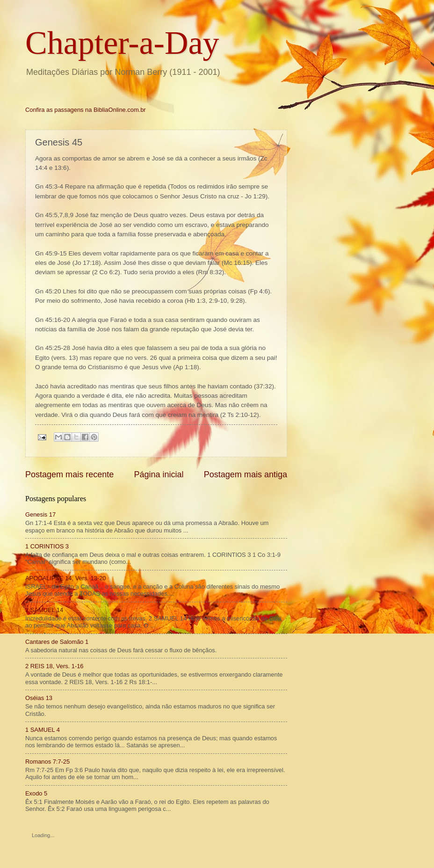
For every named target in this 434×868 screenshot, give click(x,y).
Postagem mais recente (69, 474)
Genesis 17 (40, 514)
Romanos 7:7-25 (47, 762)
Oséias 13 (39, 698)
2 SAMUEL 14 (44, 610)
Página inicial (159, 474)
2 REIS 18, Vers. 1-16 (54, 666)
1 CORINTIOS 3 (47, 546)
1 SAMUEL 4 (43, 730)
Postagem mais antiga (246, 474)
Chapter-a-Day (122, 43)
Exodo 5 (36, 793)
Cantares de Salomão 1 (57, 642)
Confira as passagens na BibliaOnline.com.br (86, 110)
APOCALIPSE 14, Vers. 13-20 (65, 578)
